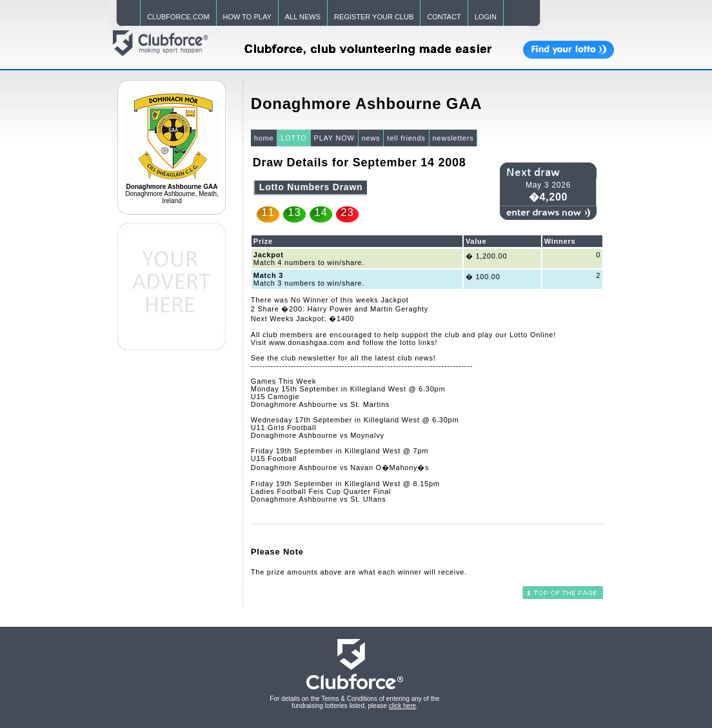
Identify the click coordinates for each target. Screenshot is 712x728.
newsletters (453, 138)
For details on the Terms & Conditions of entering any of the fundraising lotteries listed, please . (354, 702)
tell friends (406, 138)
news (371, 138)
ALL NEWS (303, 17)
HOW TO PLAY (247, 17)
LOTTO (293, 138)
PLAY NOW (334, 138)
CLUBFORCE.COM (178, 17)
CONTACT (444, 17)
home (264, 138)
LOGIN (486, 17)
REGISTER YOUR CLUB (374, 17)
